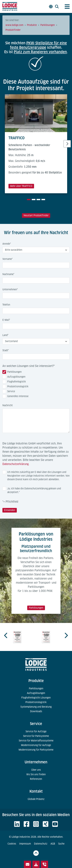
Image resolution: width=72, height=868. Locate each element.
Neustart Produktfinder (36, 215)
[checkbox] (36, 385)
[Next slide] (67, 144)
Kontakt (36, 791)
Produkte (36, 681)
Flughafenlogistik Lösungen (36, 698)
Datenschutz (41, 844)
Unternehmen (36, 762)
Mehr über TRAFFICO (21, 186)
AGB (53, 844)
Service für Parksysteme (36, 736)
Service (36, 724)
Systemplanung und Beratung (36, 707)
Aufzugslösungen (36, 693)
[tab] (29, 200)
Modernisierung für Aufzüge (36, 745)
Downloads (36, 711)
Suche (61, 844)
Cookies (12, 844)
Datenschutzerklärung (16, 464)
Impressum (25, 844)
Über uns (36, 770)
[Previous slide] (6, 635)
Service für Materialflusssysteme (36, 741)
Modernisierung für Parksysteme (36, 750)
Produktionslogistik (36, 702)
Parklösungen (36, 608)
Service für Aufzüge (36, 731)
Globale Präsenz (36, 799)
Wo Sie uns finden (36, 774)
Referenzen (36, 779)
